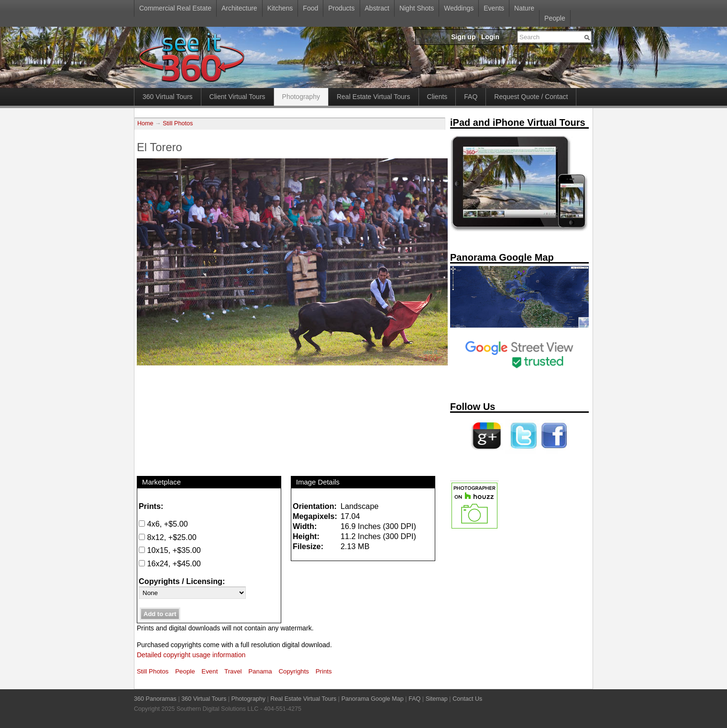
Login (490, 37)
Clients (437, 97)
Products (341, 8)
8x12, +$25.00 (168, 537)
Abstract (377, 8)
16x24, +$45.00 (170, 563)
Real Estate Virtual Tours (374, 97)
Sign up (463, 37)
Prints (324, 671)
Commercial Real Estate (175, 8)
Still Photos (178, 123)
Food (310, 8)
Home (145, 123)
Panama (260, 671)
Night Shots (417, 8)
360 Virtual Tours (168, 97)
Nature (524, 8)
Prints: (151, 506)
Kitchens (280, 8)
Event (209, 671)
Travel (233, 671)
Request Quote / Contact (531, 97)
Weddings (459, 8)
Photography (301, 97)
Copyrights (294, 671)
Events (494, 8)
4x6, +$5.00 (163, 524)
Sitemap (437, 699)
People (555, 18)
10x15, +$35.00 (170, 550)
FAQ (471, 97)
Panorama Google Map (373, 699)
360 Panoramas (155, 699)
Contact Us (467, 699)
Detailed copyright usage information (191, 655)
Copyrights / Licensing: (182, 581)
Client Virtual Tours (237, 97)
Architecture (239, 8)
